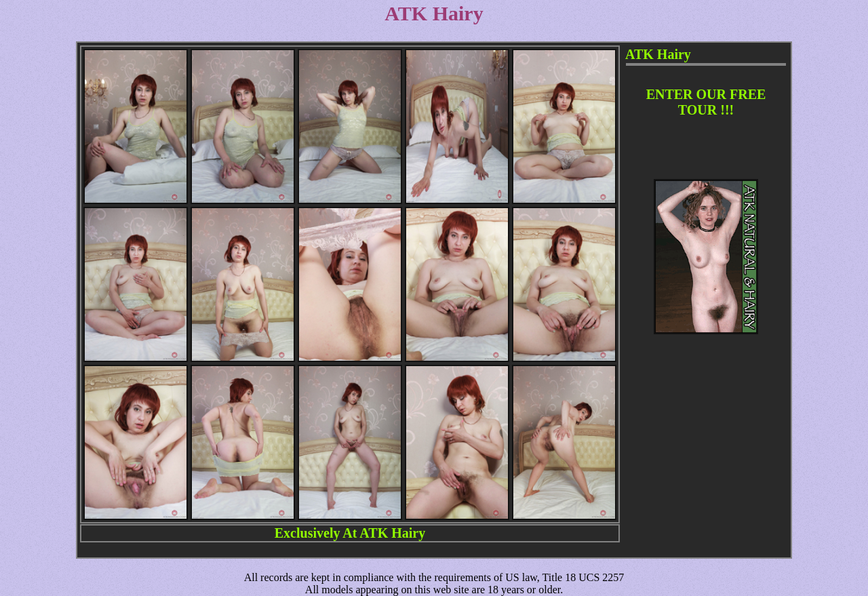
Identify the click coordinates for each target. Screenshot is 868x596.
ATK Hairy (392, 533)
